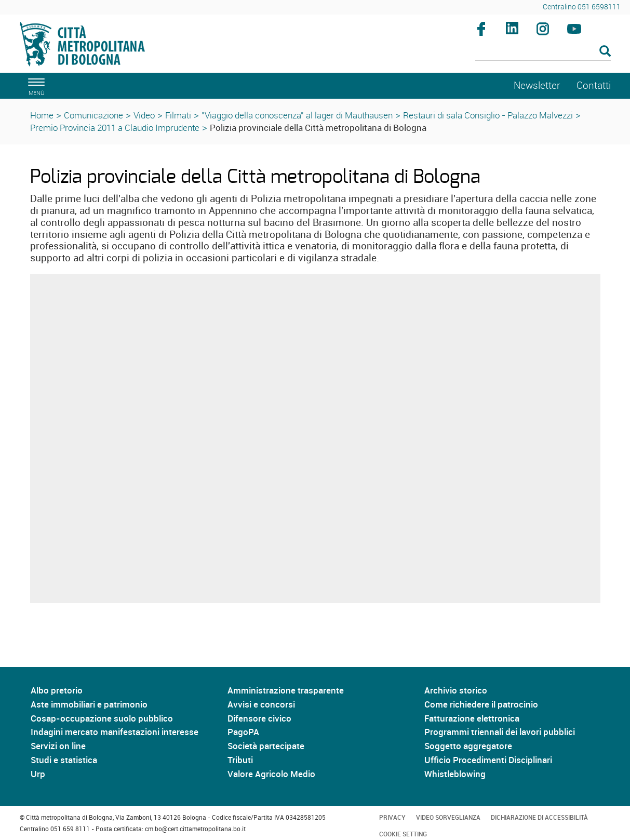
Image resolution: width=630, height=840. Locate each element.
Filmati (178, 115)
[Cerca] (543, 52)
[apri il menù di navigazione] (35, 85)
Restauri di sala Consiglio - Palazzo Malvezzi (488, 115)
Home (42, 115)
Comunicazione (93, 115)
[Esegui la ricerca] (605, 52)
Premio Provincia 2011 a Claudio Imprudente (115, 128)
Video (144, 115)
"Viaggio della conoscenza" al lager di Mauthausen (297, 115)
